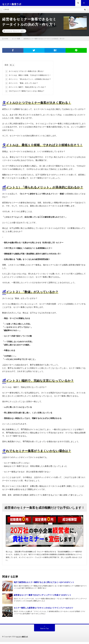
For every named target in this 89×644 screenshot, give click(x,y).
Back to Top (45, 631)
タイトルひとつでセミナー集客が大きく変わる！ (25, 74)
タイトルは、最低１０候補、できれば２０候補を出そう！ (28, 78)
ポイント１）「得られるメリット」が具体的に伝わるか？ (28, 81)
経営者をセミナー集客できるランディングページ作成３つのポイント (43, 597)
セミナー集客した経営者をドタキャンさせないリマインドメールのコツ (43, 610)
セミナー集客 (19, 33)
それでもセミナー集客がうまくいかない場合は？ (25, 93)
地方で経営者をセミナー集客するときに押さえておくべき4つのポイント (44, 584)
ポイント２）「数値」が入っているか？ (22, 85)
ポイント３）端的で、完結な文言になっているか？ (26, 89)
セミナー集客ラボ (22, 639)
